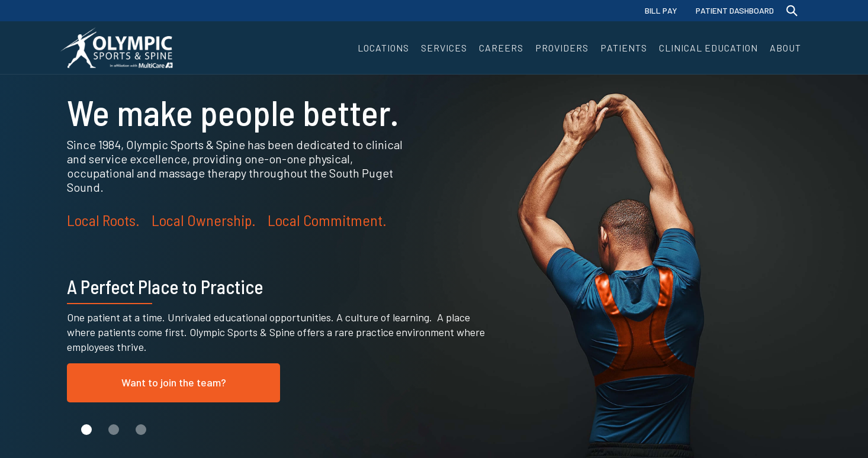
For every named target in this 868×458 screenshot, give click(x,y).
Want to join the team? (174, 382)
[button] (383, 48)
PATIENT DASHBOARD (735, 10)
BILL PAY (661, 10)
